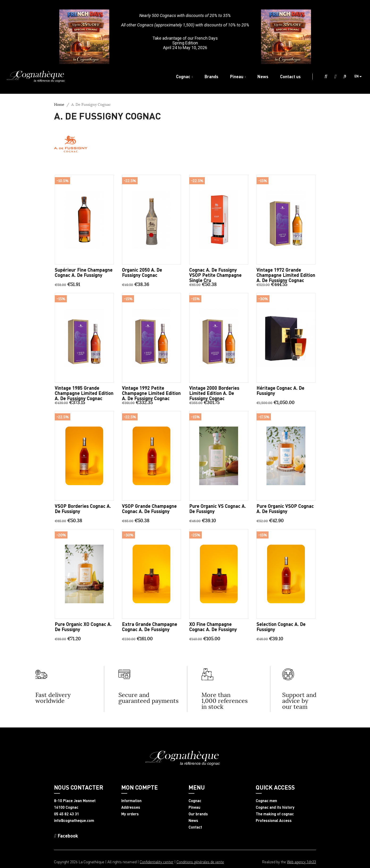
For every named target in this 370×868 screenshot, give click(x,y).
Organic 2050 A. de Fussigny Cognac (142, 272)
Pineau (194, 807)
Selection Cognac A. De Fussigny (281, 627)
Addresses (131, 807)
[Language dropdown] (360, 77)
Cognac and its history (275, 807)
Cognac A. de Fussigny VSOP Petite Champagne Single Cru (215, 275)
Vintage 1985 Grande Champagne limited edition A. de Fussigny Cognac (84, 393)
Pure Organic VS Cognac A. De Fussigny (218, 509)
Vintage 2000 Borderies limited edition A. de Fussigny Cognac (214, 393)
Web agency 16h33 (301, 862)
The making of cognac (275, 814)
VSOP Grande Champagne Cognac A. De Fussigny (149, 509)
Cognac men (266, 801)
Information (131, 801)
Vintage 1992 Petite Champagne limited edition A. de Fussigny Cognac (151, 393)
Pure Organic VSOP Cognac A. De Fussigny (285, 509)
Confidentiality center (157, 862)
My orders (130, 814)
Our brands (198, 814)
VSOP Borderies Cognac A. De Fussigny (83, 509)
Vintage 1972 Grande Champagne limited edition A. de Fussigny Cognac (286, 275)
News (193, 821)
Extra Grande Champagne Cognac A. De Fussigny (150, 627)
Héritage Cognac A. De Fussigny (280, 390)
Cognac (195, 801)
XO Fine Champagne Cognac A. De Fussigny (213, 627)
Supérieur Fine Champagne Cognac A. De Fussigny (84, 272)
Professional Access (274, 821)
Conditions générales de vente (200, 862)
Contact (195, 827)
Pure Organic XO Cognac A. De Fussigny (83, 627)
